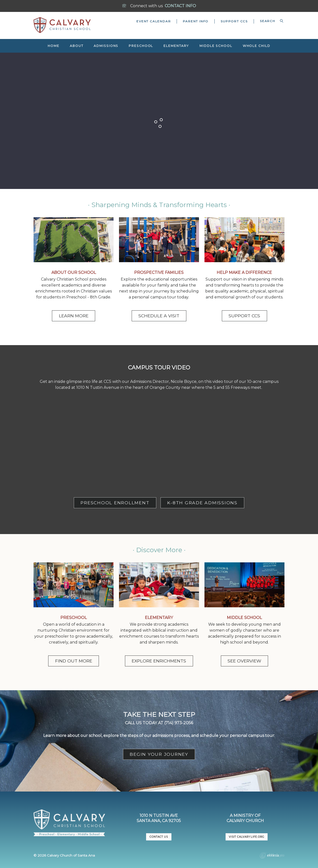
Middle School (216, 46)
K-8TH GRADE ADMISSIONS (202, 503)
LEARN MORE (74, 316)
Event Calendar (154, 21)
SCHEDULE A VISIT (159, 316)
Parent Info (196, 21)
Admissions (106, 46)
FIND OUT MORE (74, 661)
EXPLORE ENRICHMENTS (159, 661)
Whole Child (257, 46)
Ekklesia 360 (272, 856)
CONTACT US (159, 837)
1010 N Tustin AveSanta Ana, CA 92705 (159, 818)
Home (54, 46)
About (77, 46)
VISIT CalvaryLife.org (246, 837)
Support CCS (234, 21)
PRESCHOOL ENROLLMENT (115, 503)
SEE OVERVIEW (244, 661)
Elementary (176, 46)
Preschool (141, 46)
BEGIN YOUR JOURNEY (159, 754)
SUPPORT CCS (244, 316)
